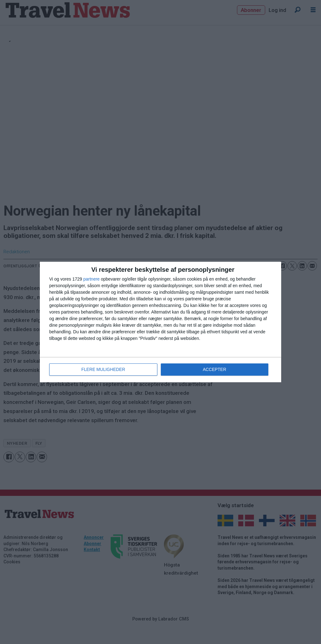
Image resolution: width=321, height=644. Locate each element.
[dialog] (160, 322)
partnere (92, 279)
